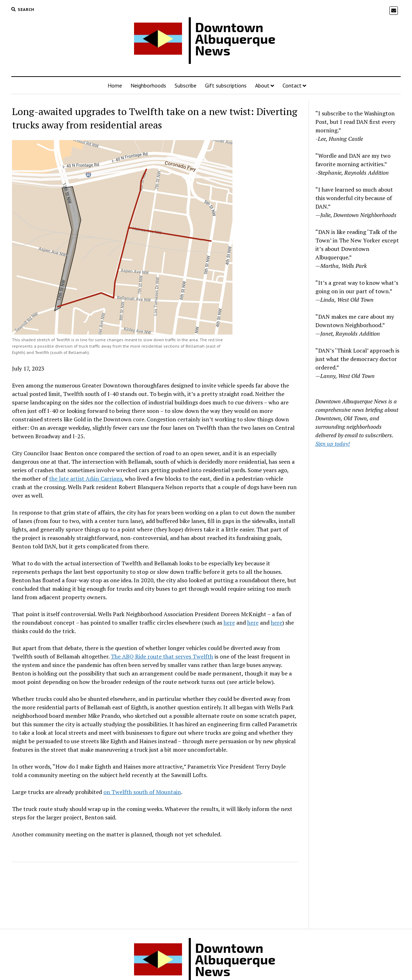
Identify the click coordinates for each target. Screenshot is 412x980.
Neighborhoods (148, 85)
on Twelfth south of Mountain (142, 792)
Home (115, 85)
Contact (292, 85)
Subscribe (186, 85)
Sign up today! (333, 444)
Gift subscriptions (226, 85)
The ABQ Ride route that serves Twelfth (162, 656)
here (229, 623)
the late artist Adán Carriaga (86, 479)
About (262, 85)
